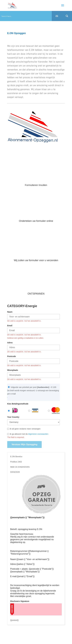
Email (10, 326)
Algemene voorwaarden (38, 434)
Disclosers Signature (20, 601)
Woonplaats (13, 370)
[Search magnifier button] (67, 16)
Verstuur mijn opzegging (24, 444)
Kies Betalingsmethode (18, 404)
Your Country (13, 417)
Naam (10, 312)
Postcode (12, 356)
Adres (10, 343)
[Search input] (26, 16)
